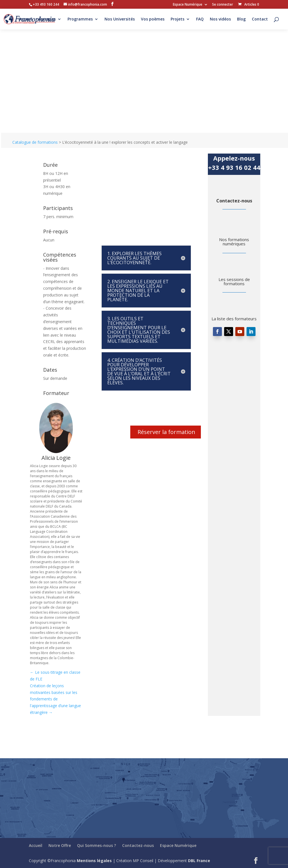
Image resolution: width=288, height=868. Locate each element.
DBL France (199, 861)
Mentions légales (94, 861)
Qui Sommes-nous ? (97, 845)
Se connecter (223, 5)
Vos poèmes (153, 19)
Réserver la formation (166, 432)
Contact (260, 19)
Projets (177, 19)
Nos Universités (120, 19)
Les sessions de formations (234, 281)
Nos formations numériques (234, 242)
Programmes (80, 19)
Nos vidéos (220, 19)
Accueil (25, 19)
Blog (241, 19)
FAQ (200, 19)
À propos (47, 19)
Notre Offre (60, 845)
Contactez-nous (234, 201)
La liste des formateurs (234, 319)
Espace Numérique (188, 5)
